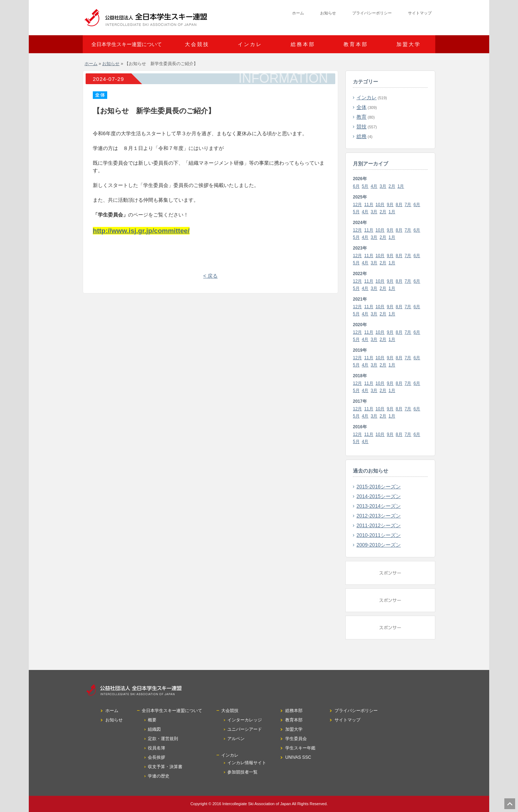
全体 (362, 107)
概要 (152, 720)
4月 (374, 186)
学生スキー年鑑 (300, 748)
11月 (369, 205)
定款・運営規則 (163, 739)
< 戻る (210, 276)
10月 (380, 205)
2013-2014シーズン (379, 506)
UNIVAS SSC (298, 757)
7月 (408, 205)
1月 (401, 186)
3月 (383, 186)
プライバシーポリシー (372, 13)
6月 (356, 186)
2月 (392, 186)
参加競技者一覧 (242, 772)
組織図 (154, 729)
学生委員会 (296, 739)
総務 (362, 136)
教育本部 (356, 44)
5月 (365, 186)
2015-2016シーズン (379, 487)
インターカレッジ (245, 720)
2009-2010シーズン (379, 545)
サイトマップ (420, 13)
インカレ (367, 97)
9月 (390, 205)
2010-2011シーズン (379, 535)
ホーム (298, 13)
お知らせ (328, 13)
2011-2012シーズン (379, 525)
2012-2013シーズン (379, 516)
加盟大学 (409, 44)
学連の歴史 (159, 776)
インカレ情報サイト (247, 763)
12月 (357, 205)
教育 (362, 117)
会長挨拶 (156, 757)
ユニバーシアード (245, 729)
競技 (362, 127)
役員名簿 (156, 748)
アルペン (236, 739)
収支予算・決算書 (165, 767)
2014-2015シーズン (379, 496)
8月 (399, 205)
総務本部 (303, 44)
